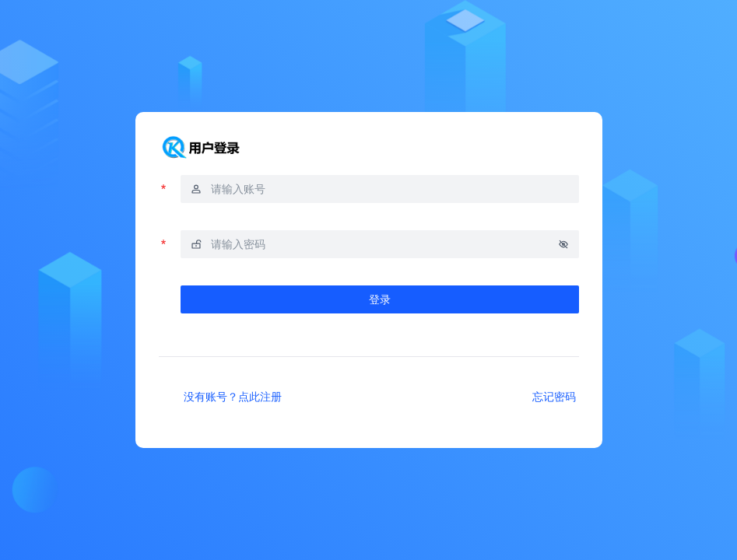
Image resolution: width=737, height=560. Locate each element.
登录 (380, 299)
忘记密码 (554, 396)
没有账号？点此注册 (233, 396)
